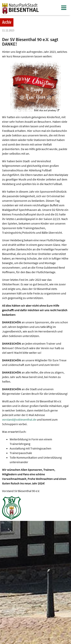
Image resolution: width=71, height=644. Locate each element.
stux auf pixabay (48, 110)
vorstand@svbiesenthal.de (19, 419)
